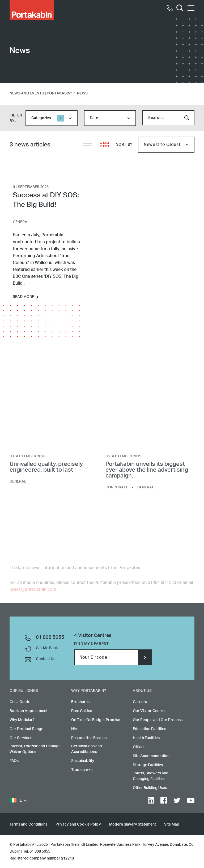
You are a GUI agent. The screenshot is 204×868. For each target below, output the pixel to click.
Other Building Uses (150, 788)
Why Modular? (22, 720)
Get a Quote (20, 702)
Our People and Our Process (158, 720)
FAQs (14, 761)
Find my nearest (91, 644)
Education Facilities (149, 729)
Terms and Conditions (28, 824)
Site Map (172, 824)
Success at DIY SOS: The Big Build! (46, 200)
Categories (48, 118)
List (87, 145)
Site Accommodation (151, 756)
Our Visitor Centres (150, 711)
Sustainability (83, 761)
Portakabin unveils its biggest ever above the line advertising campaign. (147, 472)
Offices (139, 747)
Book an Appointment (29, 711)
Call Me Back (47, 648)
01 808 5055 (50, 637)
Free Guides (82, 711)
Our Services (21, 738)
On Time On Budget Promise (96, 720)
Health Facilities (146, 738)
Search (187, 118)
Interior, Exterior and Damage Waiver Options (35, 749)
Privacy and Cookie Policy (78, 824)
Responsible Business (90, 738)
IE (16, 801)
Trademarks (82, 770)
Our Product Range (26, 729)
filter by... (16, 118)
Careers (140, 702)
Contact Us (46, 659)
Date (94, 118)
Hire (75, 729)
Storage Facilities (148, 765)
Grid (104, 145)
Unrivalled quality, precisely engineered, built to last (46, 469)
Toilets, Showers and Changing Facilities (151, 776)
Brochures (80, 702)
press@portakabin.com (33, 591)
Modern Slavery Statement (133, 824)
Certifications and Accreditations (87, 749)
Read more (23, 297)
